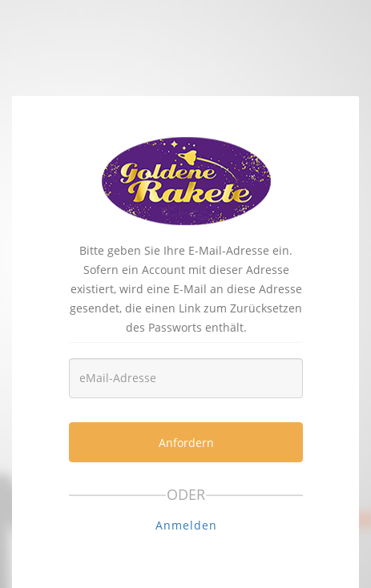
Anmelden (186, 525)
